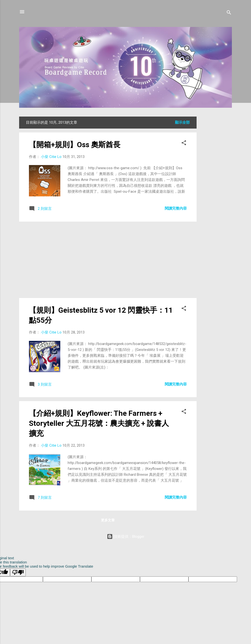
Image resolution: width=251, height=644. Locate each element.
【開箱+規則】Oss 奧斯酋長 (75, 145)
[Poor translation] (18, 572)
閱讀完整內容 (176, 208)
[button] (184, 144)
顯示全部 (182, 122)
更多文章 (108, 520)
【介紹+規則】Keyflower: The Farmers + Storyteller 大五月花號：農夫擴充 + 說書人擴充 (99, 423)
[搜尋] (229, 13)
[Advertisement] (216, 190)
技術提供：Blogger (126, 537)
